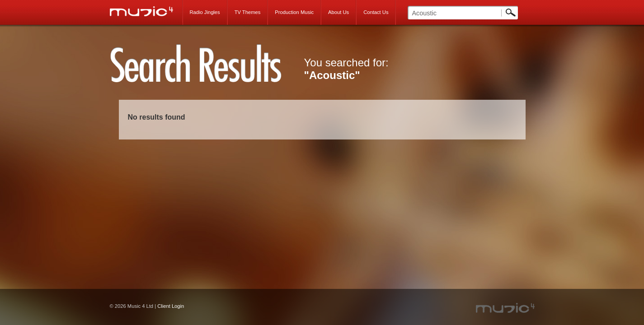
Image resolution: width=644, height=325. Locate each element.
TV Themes (248, 12)
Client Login (171, 306)
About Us (338, 12)
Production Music (294, 12)
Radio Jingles (205, 12)
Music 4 (146, 11)
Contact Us (376, 12)
